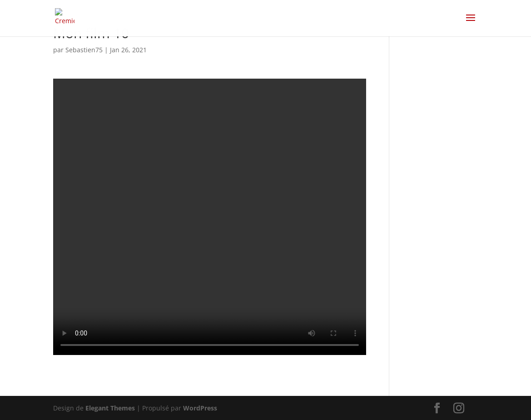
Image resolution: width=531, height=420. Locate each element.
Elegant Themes (110, 408)
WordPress (200, 408)
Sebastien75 (84, 50)
